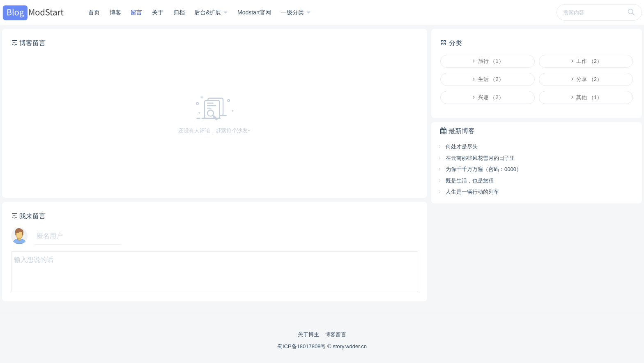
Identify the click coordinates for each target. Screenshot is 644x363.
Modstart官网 (254, 12)
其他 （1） (586, 97)
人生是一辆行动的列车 (468, 192)
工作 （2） (586, 61)
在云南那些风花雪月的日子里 (476, 158)
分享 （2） (586, 79)
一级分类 (293, 12)
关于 (158, 12)
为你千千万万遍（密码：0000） (479, 169)
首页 (94, 12)
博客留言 (336, 334)
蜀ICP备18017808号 (302, 346)
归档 (179, 12)
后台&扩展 (208, 12)
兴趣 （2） (487, 97)
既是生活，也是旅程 (465, 181)
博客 (115, 12)
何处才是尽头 (457, 147)
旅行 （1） (487, 61)
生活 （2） (487, 79)
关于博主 (308, 334)
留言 (136, 12)
